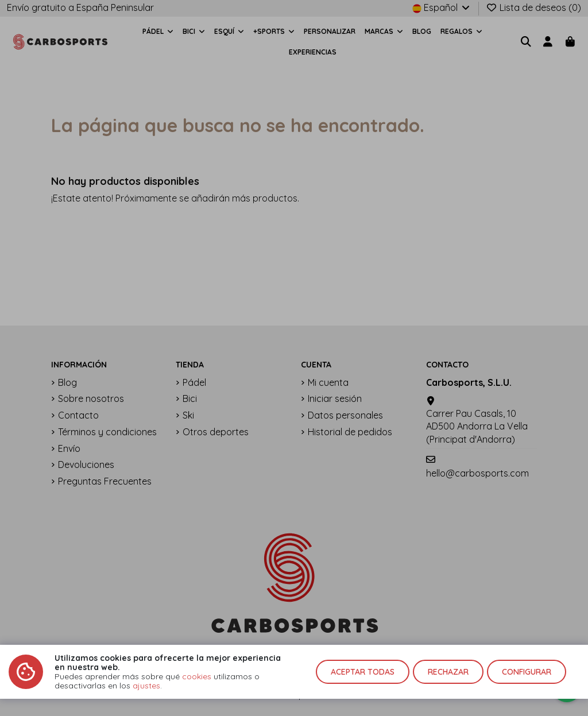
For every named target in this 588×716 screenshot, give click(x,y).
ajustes (146, 686)
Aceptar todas (363, 672)
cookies (197, 676)
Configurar (527, 672)
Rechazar (448, 672)
